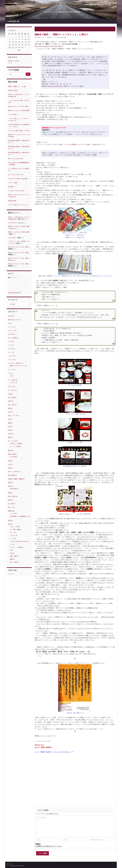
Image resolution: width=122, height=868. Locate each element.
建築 (9, 423)
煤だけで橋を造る (107, 29)
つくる (10, 345)
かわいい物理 (12, 338)
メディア (11, 370)
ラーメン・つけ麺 (45, 37)
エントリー (13, 277)
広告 (9, 412)
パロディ (11, 356)
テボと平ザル (12, 223)
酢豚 (11, 559)
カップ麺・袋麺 (15, 529)
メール (10, 63)
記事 (9, 500)
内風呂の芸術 (12, 201)
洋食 (11, 553)
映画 (9, 437)
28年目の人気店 (13, 90)
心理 (9, 426)
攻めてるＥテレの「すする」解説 (18, 106)
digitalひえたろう (13, 320)
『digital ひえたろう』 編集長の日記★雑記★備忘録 (61, 11)
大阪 (9, 401)
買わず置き (13, 489)
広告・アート (12, 416)
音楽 (9, 520)
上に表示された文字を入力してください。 (49, 846)
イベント (11, 327)
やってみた (11, 390)
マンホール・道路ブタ (15, 363)
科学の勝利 (11, 475)
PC (11, 376)
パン (11, 544)
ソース (12, 513)
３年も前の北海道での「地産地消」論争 (50, 29)
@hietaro (11, 61)
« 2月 (19, 50)
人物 (9, 394)
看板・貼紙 (11, 454)
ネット (10, 352)
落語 (9, 483)
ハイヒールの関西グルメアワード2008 (77, 144)
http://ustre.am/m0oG (55, 86)
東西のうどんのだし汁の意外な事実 (19, 110)
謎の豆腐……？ (12, 187)
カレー (12, 532)
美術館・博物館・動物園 (15, 479)
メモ (9, 373)
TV (9, 323)
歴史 (9, 451)
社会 (9, 464)
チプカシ (13, 382)
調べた (10, 507)
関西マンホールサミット (17, 366)
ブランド (11, 360)
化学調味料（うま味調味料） (19, 516)
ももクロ (11, 387)
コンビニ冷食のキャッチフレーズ (18, 205)
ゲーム (10, 341)
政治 (9, 430)
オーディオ (11, 331)
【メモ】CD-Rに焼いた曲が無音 (18, 179)
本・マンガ (53, 37)
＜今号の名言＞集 (13, 21)
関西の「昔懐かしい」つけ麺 (17, 86)
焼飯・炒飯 (13, 556)
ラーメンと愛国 (15, 446)
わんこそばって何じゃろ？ (16, 175)
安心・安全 (11, 405)
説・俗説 (11, 504)
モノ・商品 (11, 380)
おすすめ (11, 334)
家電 (9, 408)
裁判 (9, 493)
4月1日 (10, 316)
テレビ (10, 349)
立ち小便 (13, 457)
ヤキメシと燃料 (13, 183)
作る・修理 (11, 397)
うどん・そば (14, 527)
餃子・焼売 (13, 562)
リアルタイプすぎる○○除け (16, 191)
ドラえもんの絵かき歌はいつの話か (19, 130)
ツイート (11, 574)
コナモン (13, 535)
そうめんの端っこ (13, 114)
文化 (9, 434)
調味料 (10, 511)
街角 (9, 486)
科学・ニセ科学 (13, 472)
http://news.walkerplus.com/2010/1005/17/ (49, 46)
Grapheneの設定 (19, 866)
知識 (9, 461)
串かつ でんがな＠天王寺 (16, 159)
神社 (9, 468)
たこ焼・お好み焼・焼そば (18, 541)
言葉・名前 (11, 496)
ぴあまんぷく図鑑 (15, 443)
